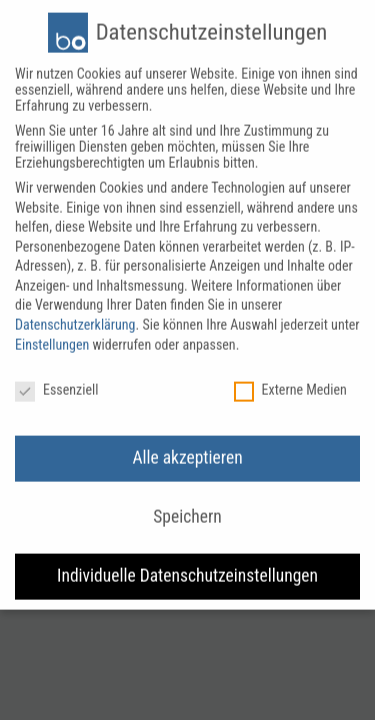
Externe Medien (290, 379)
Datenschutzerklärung (75, 315)
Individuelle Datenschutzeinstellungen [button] (187, 566)
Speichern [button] (187, 507)
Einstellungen (52, 334)
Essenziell (56, 379)
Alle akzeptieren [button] (187, 448)
